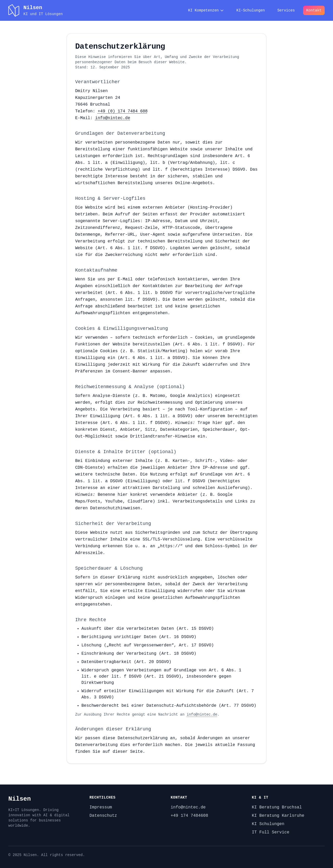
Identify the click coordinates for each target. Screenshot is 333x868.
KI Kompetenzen (206, 10)
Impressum (101, 807)
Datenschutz (103, 816)
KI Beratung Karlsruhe (278, 816)
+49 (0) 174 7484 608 (123, 111)
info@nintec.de (113, 118)
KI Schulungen (268, 824)
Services (286, 10)
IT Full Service (271, 832)
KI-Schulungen (251, 10)
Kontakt (314, 10)
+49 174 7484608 (189, 816)
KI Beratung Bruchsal (277, 807)
